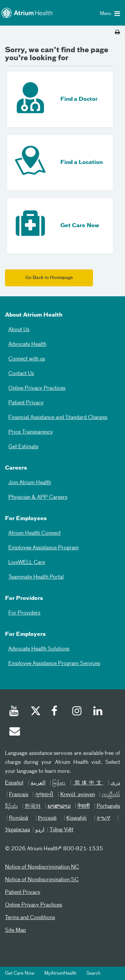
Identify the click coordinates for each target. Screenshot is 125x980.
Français (19, 795)
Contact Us (21, 374)
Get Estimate (23, 447)
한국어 (33, 806)
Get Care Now (20, 973)
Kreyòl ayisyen (78, 795)
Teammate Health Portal (36, 577)
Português (108, 806)
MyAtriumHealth (60, 973)
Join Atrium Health (30, 483)
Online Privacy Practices (37, 388)
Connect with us (27, 359)
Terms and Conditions (30, 918)
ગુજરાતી (44, 795)
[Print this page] (117, 33)
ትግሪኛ (103, 818)
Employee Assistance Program (43, 548)
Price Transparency (31, 432)
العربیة (38, 783)
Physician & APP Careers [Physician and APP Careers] (38, 497)
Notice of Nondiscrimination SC (42, 880)
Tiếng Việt (61, 830)
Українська (17, 830)
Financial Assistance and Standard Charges (58, 418)
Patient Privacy (26, 403)
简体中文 (88, 783)
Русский (47, 818)
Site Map (15, 930)
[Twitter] (35, 712)
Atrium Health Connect (34, 533)
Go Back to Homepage (49, 278)
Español (14, 783)
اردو (40, 830)
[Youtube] (14, 712)
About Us (19, 330)
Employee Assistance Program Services (54, 664)
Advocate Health (27, 345)
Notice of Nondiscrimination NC (42, 867)
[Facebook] (56, 712)
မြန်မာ (59, 783)
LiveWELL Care (27, 563)
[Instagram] (77, 712)
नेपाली (83, 806)
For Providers (24, 613)
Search (93, 973)
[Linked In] (98, 712)
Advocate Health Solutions (39, 649)
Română (18, 818)
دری (115, 783)
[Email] (14, 732)
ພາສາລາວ (59, 806)
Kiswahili (76, 818)
